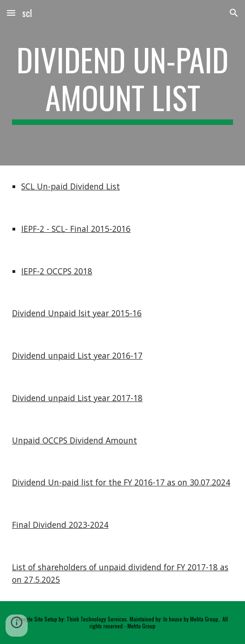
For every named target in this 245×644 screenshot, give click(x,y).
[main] (122, 83)
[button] (11, 13)
